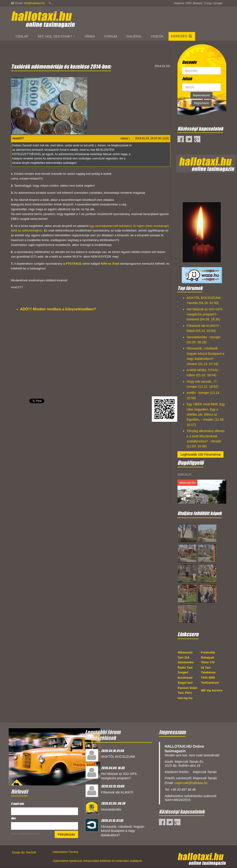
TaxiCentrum (210, 683)
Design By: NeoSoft (24, 852)
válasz (124, 138)
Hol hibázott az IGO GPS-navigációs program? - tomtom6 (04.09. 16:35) (205, 314)
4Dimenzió (185, 652)
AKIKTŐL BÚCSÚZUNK (118, 757)
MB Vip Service (212, 690)
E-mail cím (18, 804)
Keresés (182, 36)
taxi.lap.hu (185, 698)
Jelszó (187, 79)
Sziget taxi (185, 683)
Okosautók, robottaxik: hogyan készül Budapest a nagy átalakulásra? (123, 831)
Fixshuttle (208, 652)
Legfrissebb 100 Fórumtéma (200, 454)
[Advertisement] (91, 475)
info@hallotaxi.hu (34, 3)
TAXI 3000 (208, 678)
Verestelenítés (111, 809)
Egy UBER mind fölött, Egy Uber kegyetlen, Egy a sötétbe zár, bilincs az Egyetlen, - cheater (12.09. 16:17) (206, 414)
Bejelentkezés (202, 95)
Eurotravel (185, 678)
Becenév (189, 62)
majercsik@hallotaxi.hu (191, 783)
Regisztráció (202, 103)
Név (13, 818)
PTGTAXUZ (74, 264)
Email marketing (19, 834)
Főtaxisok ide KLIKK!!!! (117, 792)
